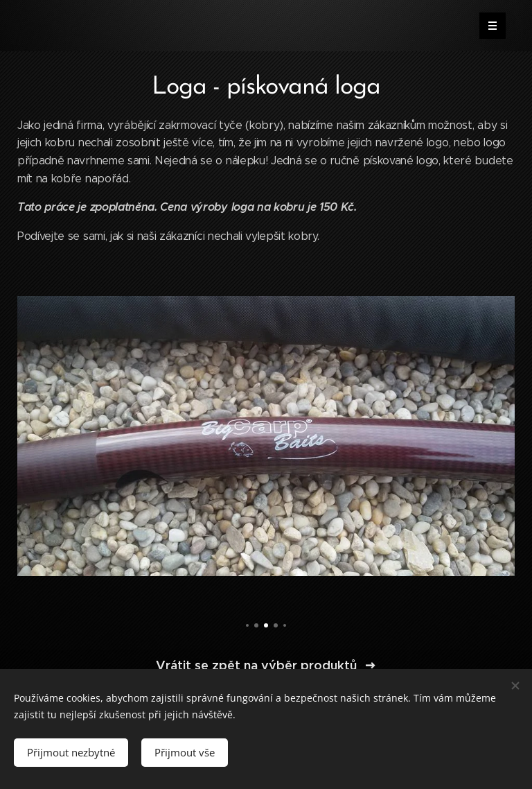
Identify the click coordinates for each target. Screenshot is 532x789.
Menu (488, 26)
